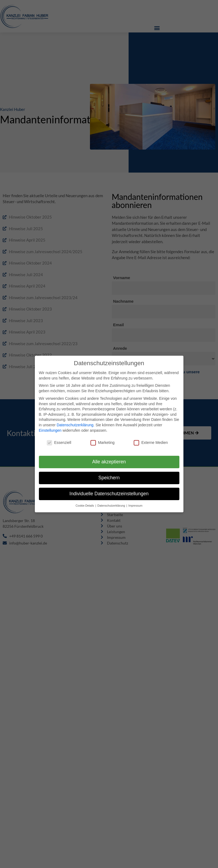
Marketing (103, 440)
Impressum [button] (135, 502)
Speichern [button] (109, 475)
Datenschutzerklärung (75, 422)
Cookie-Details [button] (85, 502)
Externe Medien (151, 440)
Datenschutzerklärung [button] (112, 502)
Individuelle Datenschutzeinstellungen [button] (109, 491)
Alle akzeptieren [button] (109, 459)
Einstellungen (50, 427)
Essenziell (59, 440)
